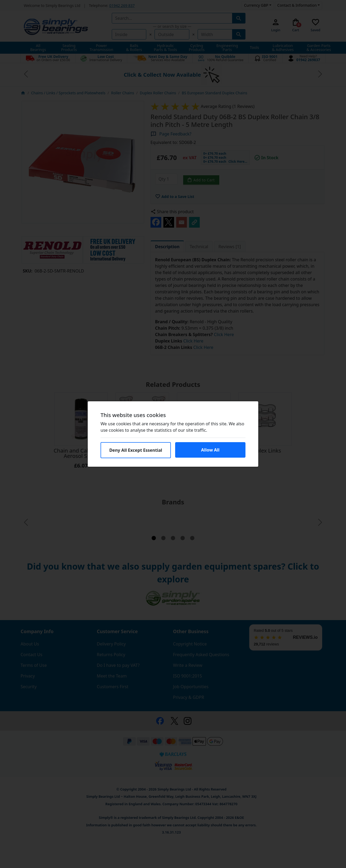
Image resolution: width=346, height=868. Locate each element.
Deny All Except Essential (136, 450)
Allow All (210, 450)
